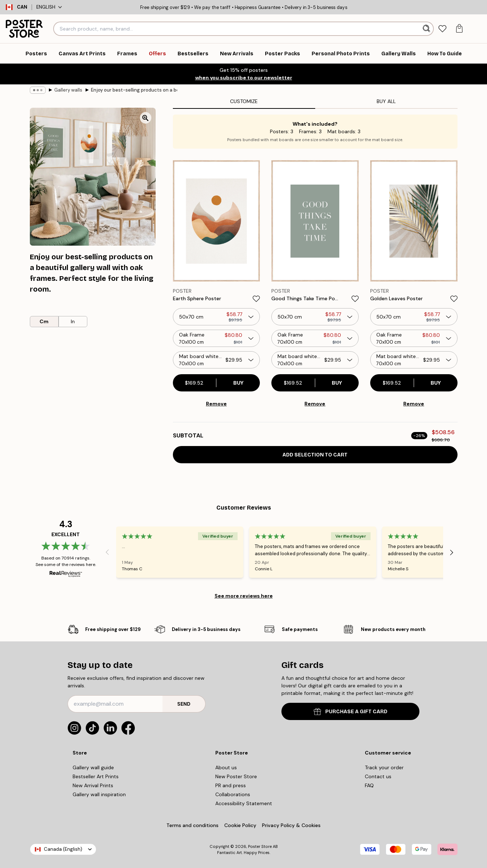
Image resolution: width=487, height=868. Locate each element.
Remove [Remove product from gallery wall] (216, 404)
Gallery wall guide (93, 767)
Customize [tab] (244, 101)
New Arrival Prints (93, 785)
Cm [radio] (44, 321)
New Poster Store (236, 776)
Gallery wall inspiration (99, 794)
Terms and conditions (192, 825)
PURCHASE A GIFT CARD (351, 712)
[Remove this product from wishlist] (256, 299)
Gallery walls (68, 90)
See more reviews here (244, 596)
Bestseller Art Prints (96, 776)
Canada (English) (63, 849)
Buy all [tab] (386, 101)
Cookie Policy (240, 825)
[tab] (443, 29)
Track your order (384, 767)
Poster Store (260, 846)
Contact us (378, 776)
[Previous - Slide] (107, 552)
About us (226, 767)
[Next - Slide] (452, 552)
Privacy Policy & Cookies (291, 825)
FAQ (369, 785)
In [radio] (73, 321)
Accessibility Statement (244, 803)
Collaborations (233, 794)
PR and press (231, 785)
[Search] (427, 29)
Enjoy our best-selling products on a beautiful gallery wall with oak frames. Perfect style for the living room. (134, 90)
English (49, 7)
